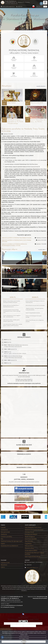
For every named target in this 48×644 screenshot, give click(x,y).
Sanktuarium (4, 530)
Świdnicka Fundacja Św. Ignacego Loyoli (12, 542)
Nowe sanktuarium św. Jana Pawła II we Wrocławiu (35, 306)
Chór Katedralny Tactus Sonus (33, 528)
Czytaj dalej (24, 449)
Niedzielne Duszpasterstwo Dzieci (34, 530)
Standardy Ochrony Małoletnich (9, 547)
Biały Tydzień (12, 103)
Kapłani (3, 544)
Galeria (3, 568)
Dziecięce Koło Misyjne (31, 535)
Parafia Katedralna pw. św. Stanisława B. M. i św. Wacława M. (23, 3)
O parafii (3, 528)
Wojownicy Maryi (29, 549)
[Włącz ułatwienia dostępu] (40, 3)
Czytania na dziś (5, 563)
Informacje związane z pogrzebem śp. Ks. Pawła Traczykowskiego (15, 122)
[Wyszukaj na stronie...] (39, 7)
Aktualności (6, 86)
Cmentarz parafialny (6, 537)
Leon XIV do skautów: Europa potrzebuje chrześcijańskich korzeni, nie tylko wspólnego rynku (12, 312)
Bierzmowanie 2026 (37, 103)
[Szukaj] (45, 7)
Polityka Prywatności (24, 636)
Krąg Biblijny (28, 544)
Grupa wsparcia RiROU (31, 551)
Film (2, 540)
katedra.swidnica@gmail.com (8, 7)
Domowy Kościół (29, 533)
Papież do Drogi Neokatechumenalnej (33, 313)
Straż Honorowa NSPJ (31, 540)
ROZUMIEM (24, 642)
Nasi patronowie (5, 533)
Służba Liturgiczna (30, 537)
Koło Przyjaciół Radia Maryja (33, 557)
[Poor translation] (25, 622)
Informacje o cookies (24, 639)
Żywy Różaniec (29, 542)
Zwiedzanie (4, 535)
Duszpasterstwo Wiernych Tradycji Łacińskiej (34, 554)
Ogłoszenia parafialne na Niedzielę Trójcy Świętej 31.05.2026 (17, 238)
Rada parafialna (29, 547)
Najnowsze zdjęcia (9, 250)
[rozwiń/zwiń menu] (45, 3)
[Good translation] (21, 622)
